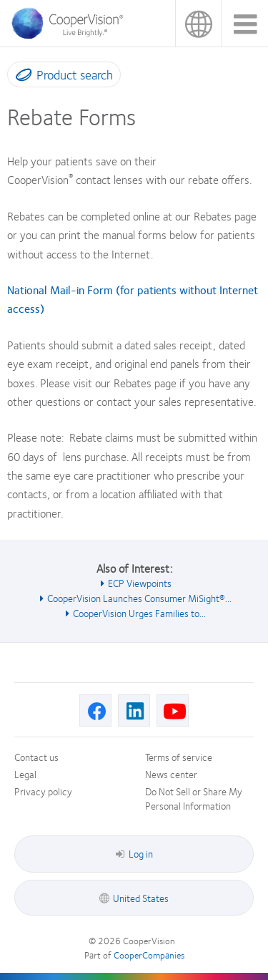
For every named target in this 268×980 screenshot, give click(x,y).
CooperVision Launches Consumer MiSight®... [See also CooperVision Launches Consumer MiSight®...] (139, 598)
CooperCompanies (149, 955)
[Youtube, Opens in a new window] (173, 710)
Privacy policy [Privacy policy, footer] (43, 791)
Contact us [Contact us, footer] (36, 757)
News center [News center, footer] (171, 774)
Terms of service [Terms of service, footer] (179, 757)
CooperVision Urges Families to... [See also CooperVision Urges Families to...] (139, 613)
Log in (134, 853)
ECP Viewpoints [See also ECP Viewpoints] (140, 583)
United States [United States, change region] (198, 23)
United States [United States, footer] (141, 898)
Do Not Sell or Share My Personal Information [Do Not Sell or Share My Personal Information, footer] (194, 798)
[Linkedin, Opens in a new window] (134, 710)
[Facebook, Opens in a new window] (95, 710)
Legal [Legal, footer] (25, 774)
